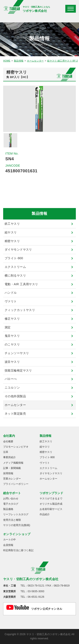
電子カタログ (11, 504)
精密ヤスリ (12, 241)
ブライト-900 (14, 258)
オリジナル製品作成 (51, 504)
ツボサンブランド (51, 493)
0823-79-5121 (36, 586)
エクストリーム (15, 267)
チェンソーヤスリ (17, 353)
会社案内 (9, 436)
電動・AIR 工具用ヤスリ (21, 284)
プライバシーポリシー (16, 484)
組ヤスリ (11, 232)
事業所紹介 (9, 457)
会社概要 (8, 441)
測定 (8, 327)
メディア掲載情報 (13, 463)
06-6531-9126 (36, 597)
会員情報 (8, 545)
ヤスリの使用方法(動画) (17, 525)
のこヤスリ (12, 344)
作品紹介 (45, 514)
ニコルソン (12, 388)
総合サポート (12, 493)
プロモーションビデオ (16, 447)
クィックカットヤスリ (20, 310)
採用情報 (8, 473)
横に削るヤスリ (15, 275)
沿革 (6, 452)
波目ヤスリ (12, 362)
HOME (7, 61)
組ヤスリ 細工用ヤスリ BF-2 (62, 61)
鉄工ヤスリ (12, 224)
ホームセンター (35, 61)
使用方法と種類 (12, 520)
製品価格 (8, 509)
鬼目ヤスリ (12, 336)
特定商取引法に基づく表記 (18, 550)
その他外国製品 (15, 396)
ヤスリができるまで (51, 499)
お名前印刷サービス (51, 509)
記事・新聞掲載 (12, 468)
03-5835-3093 (36, 591)
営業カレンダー (12, 479)
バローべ (11, 379)
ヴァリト (11, 301)
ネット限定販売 (15, 414)
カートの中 (9, 540)
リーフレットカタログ (16, 514)
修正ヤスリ (12, 319)
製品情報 (19, 61)
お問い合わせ (11, 499)
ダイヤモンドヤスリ (18, 249)
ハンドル (11, 293)
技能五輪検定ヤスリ (18, 370)
